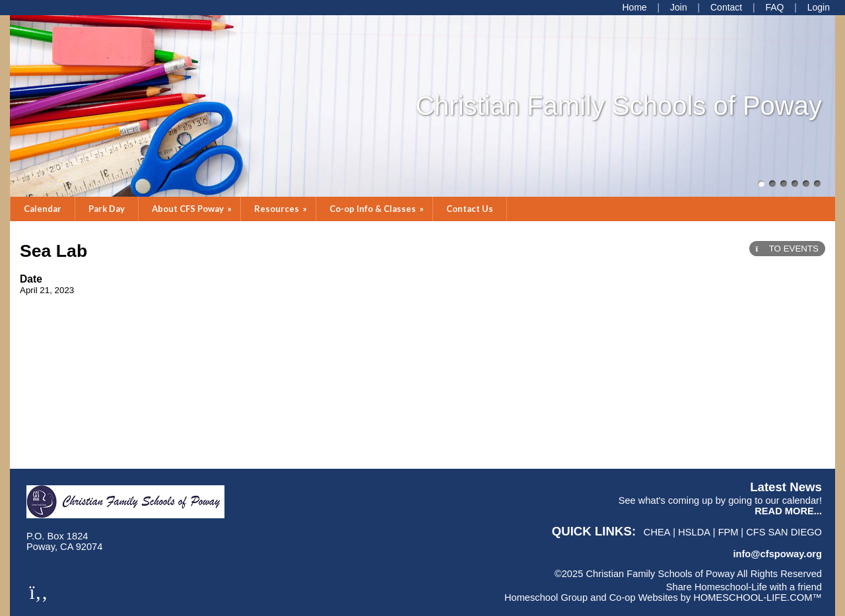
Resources (282, 209)
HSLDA (694, 532)
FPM (728, 532)
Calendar (43, 209)
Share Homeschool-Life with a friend (744, 587)
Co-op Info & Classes (378, 209)
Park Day (107, 209)
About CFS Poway (193, 209)
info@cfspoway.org (777, 554)
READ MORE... (788, 511)
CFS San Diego (784, 532)
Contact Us (470, 209)
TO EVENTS (787, 249)
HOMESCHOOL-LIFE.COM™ (758, 598)
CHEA (657, 532)
